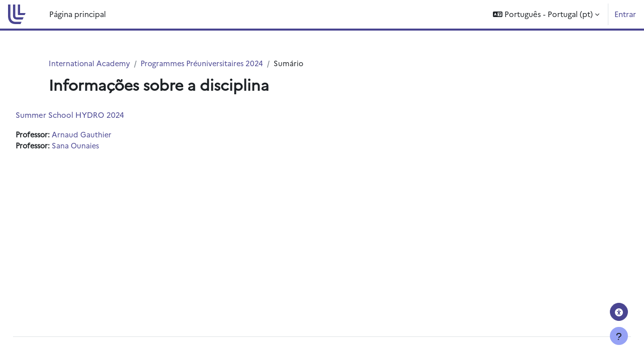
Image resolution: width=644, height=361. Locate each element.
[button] (546, 14)
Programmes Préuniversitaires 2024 (206, 63)
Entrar (625, 14)
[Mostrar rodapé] (619, 336)
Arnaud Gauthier (107, 135)
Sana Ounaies (102, 146)
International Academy (90, 63)
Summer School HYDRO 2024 (92, 115)
